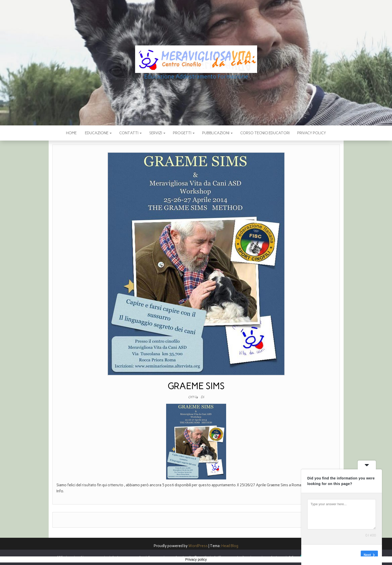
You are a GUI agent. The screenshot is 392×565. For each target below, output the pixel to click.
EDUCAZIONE (98, 133)
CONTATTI (130, 133)
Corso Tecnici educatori (265, 133)
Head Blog (230, 546)
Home (71, 133)
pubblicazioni (217, 133)
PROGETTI (184, 133)
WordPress (198, 546)
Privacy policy (312, 133)
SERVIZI (157, 133)
